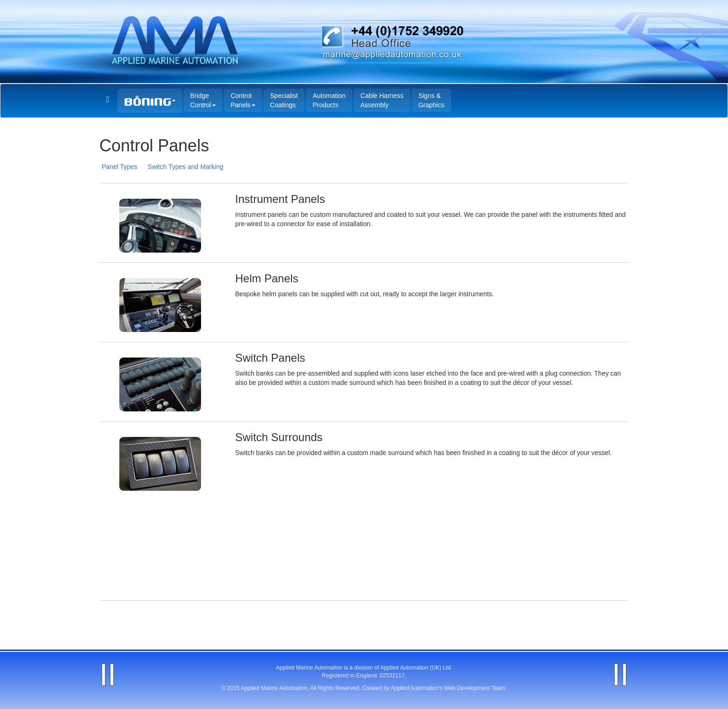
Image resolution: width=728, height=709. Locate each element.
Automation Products (329, 100)
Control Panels (243, 100)
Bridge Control (203, 100)
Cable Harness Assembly (382, 100)
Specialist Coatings (284, 100)
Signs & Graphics (431, 100)
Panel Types (120, 167)
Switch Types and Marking (185, 167)
